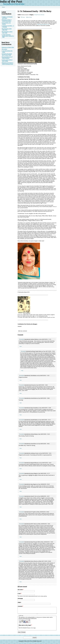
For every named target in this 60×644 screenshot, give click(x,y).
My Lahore (5, 49)
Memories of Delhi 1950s (8, 48)
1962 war (23, 17)
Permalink (22, 339)
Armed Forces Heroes (39, 15)
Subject (19, 602)
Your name (21, 590)
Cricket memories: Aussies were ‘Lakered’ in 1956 (8, 36)
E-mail (20, 594)
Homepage (20, 599)
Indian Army (29, 17)
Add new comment (23, 331)
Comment (20, 606)
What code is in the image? (25, 625)
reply (20, 347)
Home (3, 7)
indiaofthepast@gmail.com (43, 24)
